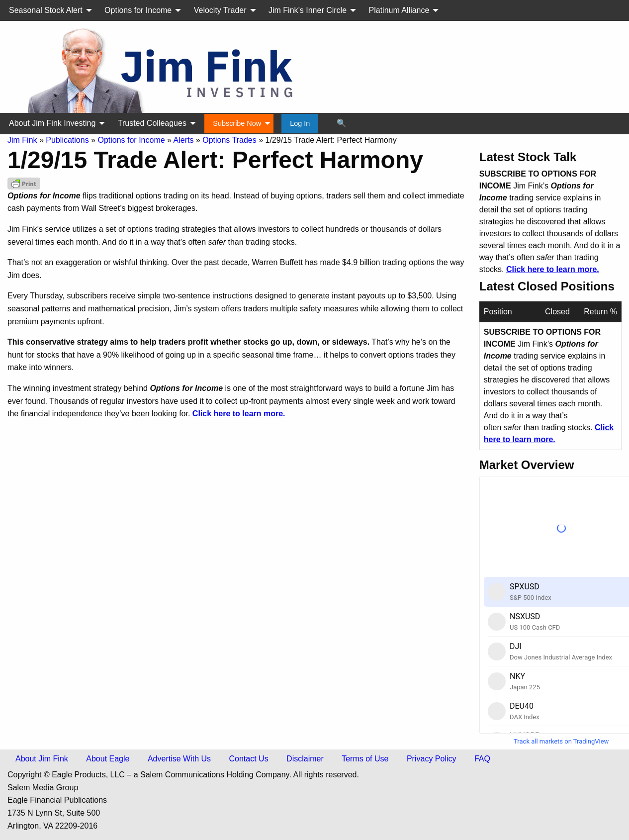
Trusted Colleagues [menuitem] (152, 123)
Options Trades (229, 140)
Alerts (184, 140)
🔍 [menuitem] (342, 123)
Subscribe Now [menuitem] (237, 123)
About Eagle (108, 759)
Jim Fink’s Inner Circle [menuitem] (308, 10)
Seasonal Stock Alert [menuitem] (46, 10)
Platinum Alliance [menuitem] (399, 10)
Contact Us (249, 759)
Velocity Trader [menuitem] (220, 10)
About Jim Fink (42, 759)
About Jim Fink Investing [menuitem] (52, 123)
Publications (67, 140)
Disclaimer (305, 759)
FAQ (482, 759)
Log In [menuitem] (300, 123)
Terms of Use (365, 759)
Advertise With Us (179, 759)
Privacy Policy (432, 759)
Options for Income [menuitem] (138, 10)
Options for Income (131, 140)
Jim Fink (22, 140)
